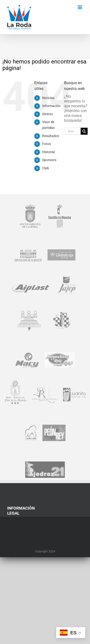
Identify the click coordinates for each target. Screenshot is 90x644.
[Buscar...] (72, 131)
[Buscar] (84, 131)
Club (46, 168)
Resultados (51, 136)
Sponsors (49, 160)
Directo (48, 114)
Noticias (48, 98)
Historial (48, 152)
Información (51, 106)
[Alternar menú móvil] (80, 7)
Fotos (47, 144)
